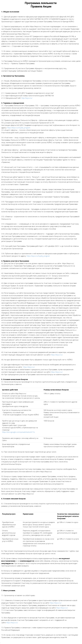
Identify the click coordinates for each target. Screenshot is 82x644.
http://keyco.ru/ (27, 98)
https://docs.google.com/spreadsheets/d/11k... (19, 432)
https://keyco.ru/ (57, 355)
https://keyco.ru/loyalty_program (19, 128)
